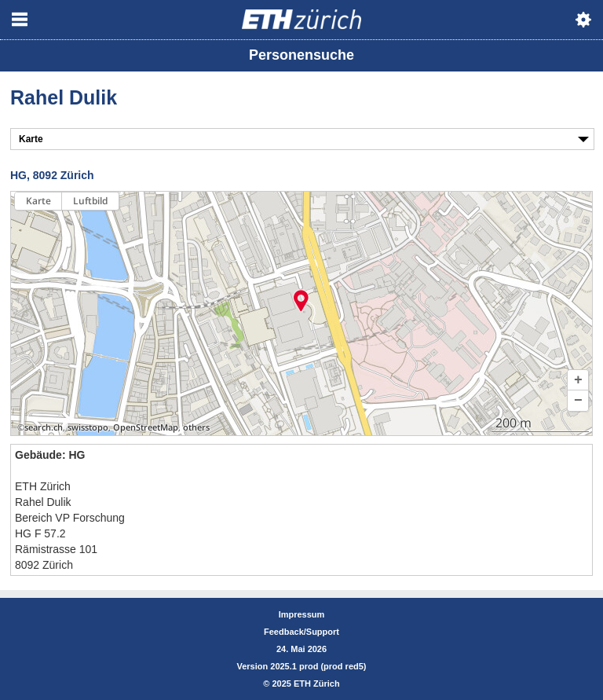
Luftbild (90, 201)
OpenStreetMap (146, 427)
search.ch (44, 427)
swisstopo (88, 427)
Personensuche (301, 55)
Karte (38, 201)
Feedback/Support (301, 632)
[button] (578, 380)
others (196, 427)
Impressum (302, 614)
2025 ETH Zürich (305, 684)
